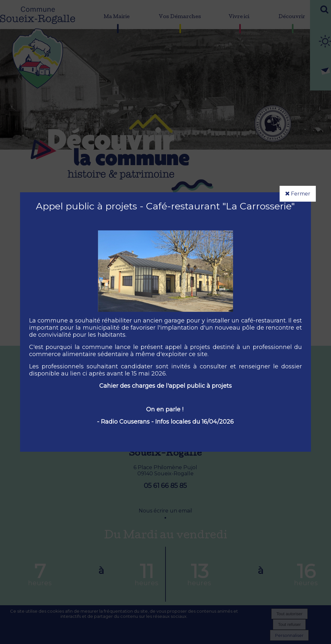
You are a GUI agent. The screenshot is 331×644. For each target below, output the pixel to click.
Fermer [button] (298, 194)
